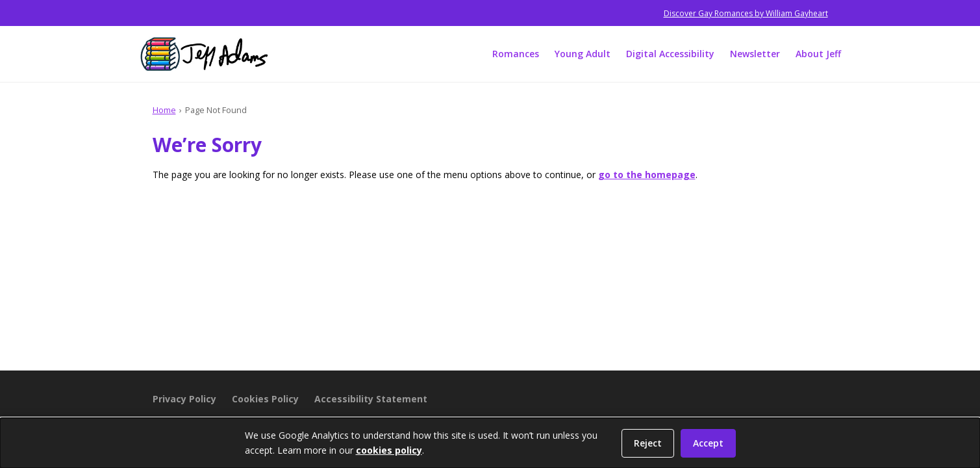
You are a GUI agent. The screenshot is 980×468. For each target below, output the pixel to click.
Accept (708, 443)
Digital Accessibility (670, 54)
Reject (648, 443)
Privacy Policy (184, 399)
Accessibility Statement (371, 399)
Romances (516, 54)
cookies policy (389, 450)
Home (164, 110)
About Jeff (818, 54)
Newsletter (755, 54)
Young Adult (583, 54)
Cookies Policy (265, 399)
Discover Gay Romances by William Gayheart (746, 13)
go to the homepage (647, 175)
